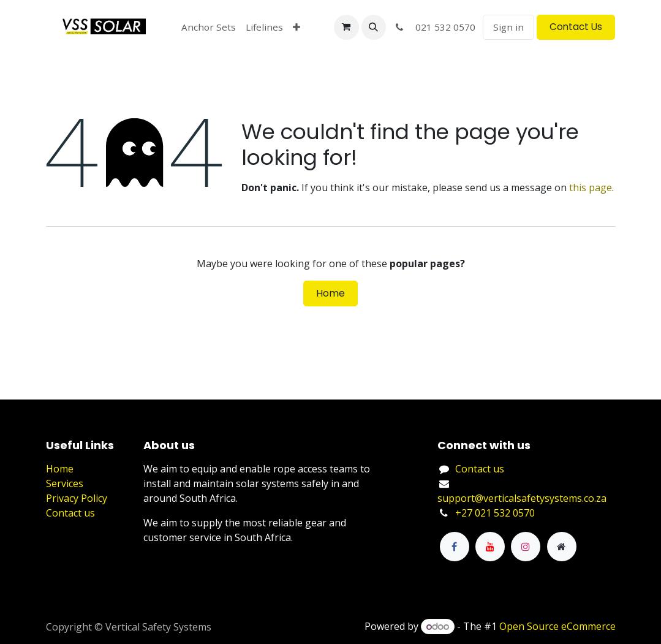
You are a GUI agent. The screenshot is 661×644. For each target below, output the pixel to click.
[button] (374, 27)
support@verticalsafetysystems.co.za (522, 498)
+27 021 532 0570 (495, 513)
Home (330, 293)
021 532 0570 (434, 27)
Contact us (70, 513)
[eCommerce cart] (346, 27)
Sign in (508, 27)
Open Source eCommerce (557, 626)
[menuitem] (209, 27)
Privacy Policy (77, 498)
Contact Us (576, 27)
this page (591, 188)
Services (65, 483)
